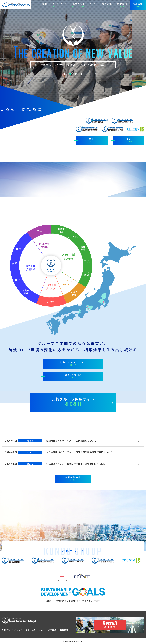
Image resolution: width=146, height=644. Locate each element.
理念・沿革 (31, 630)
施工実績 (52, 630)
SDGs (42, 630)
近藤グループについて (12, 630)
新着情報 (64, 630)
